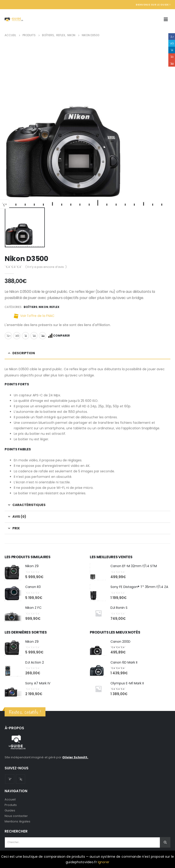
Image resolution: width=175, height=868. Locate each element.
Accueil (10, 799)
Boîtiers (31, 307)
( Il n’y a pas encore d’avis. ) (46, 267)
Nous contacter (16, 816)
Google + (34, 336)
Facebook (8, 336)
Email (42, 336)
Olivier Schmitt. (75, 757)
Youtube (10, 779)
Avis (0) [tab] (19, 517)
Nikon (43, 307)
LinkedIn (25, 336)
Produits (11, 805)
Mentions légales (17, 821)
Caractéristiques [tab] (29, 505)
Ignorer (104, 862)
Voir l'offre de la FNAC (37, 316)
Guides (10, 810)
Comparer (61, 336)
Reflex (54, 307)
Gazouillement (17, 336)
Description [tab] (24, 353)
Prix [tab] (16, 528)
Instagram (20, 779)
